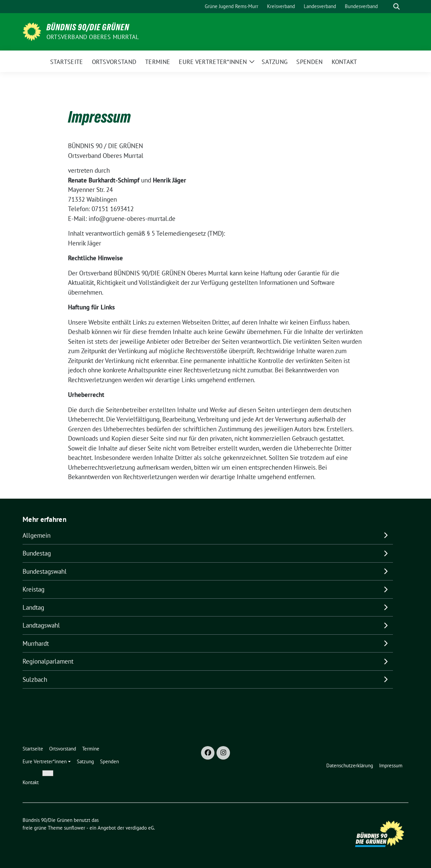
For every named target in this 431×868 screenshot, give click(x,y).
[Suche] (387, 7)
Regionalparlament (48, 661)
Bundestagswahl (45, 571)
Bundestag (37, 553)
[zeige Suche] (396, 7)
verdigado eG (140, 828)
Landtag (33, 607)
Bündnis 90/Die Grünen (88, 27)
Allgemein (37, 535)
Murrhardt (36, 643)
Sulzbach (35, 679)
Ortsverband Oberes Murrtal (93, 37)
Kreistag (34, 589)
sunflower (75, 828)
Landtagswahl (41, 625)
